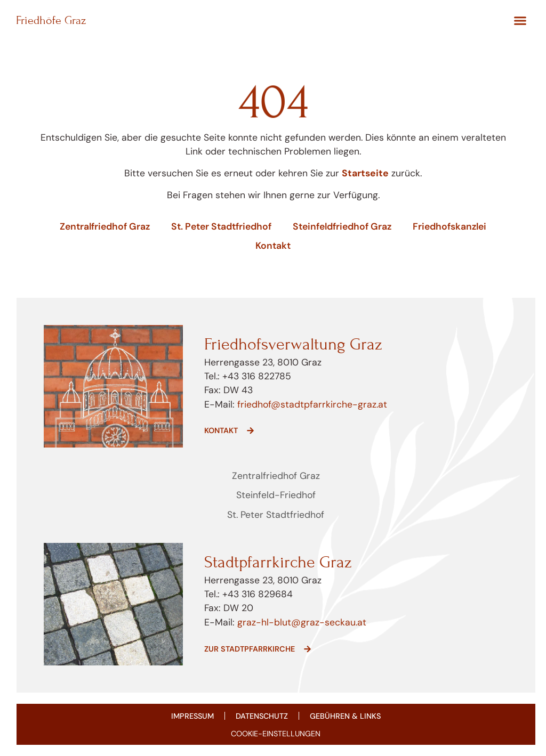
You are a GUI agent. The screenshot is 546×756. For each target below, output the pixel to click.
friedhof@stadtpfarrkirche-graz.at (311, 404)
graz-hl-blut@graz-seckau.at (302, 622)
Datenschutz (262, 716)
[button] (520, 21)
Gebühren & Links (345, 716)
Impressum (192, 716)
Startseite (365, 173)
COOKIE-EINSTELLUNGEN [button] (276, 734)
